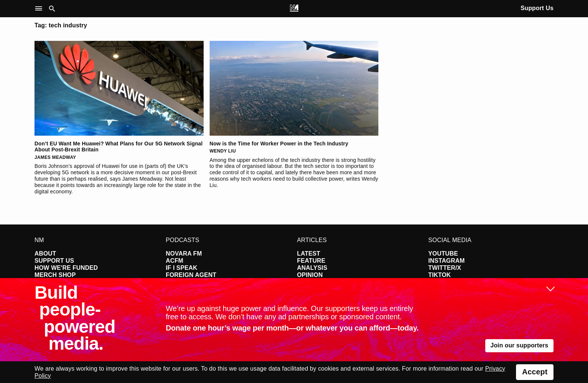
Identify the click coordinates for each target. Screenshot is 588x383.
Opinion (310, 275)
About (45, 254)
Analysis (312, 268)
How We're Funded (66, 268)
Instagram (446, 261)
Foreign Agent (191, 275)
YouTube (443, 254)
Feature (311, 261)
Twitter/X (445, 268)
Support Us (537, 8)
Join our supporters (519, 345)
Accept (535, 372)
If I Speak (181, 268)
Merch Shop (55, 275)
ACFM (175, 261)
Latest (309, 254)
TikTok (439, 275)
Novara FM (184, 254)
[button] (40, 9)
